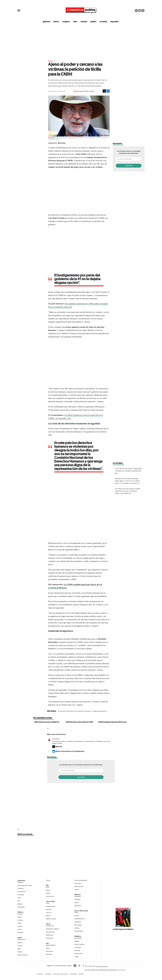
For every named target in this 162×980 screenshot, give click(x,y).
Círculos (20, 946)
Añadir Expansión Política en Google (85, 91)
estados (84, 22)
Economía (20, 889)
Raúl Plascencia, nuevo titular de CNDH (79, 722)
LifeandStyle (21, 907)
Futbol (76, 913)
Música (48, 916)
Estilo (48, 904)
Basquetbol (78, 922)
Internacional (21, 892)
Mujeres (20, 904)
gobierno (48, 22)
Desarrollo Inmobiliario (53, 929)
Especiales (78, 906)
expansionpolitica (77, 966)
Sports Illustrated (81, 911)
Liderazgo (77, 900)
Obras (19, 898)
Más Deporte (78, 925)
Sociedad (103, 22)
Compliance (50, 975)
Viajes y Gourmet (22, 955)
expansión (114, 22)
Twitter (136, 11)
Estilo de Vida (78, 954)
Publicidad (43, 975)
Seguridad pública (100, 711)
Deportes (49, 910)
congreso (67, 22)
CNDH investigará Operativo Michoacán (112, 722)
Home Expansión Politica (25, 886)
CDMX (76, 22)
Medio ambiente (51, 945)
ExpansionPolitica (81, 966)
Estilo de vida (50, 897)
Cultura (48, 881)
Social (48, 948)
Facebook (143, 11)
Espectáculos (21, 940)
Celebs (48, 894)
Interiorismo (49, 938)
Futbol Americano (80, 919)
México (51, 61)
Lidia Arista (56, 739)
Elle (47, 885)
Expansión (21, 881)
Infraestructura (50, 932)
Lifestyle (77, 928)
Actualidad (78, 897)
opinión (93, 22)
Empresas (20, 883)
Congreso (20, 920)
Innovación (78, 884)
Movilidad (49, 955)
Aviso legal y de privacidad (61, 975)
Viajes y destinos (80, 945)
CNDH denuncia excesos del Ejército (47, 722)
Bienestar (77, 951)
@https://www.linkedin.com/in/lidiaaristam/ (70, 752)
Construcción (50, 926)
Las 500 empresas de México (123, 929)
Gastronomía (78, 938)
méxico (58, 22)
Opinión (20, 930)
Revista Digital (79, 931)
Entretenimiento (51, 907)
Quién (20, 938)
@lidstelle (62, 143)
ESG (19, 901)
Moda (19, 949)
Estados (20, 927)
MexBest (78, 936)
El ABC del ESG (79, 887)
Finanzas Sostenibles (81, 881)
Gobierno (20, 914)
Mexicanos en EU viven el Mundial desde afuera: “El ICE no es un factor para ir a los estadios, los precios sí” (127, 481)
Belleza (20, 952)
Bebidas (77, 942)
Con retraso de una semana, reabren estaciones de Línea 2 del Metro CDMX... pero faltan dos (128, 491)
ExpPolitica (72, 966)
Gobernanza (49, 952)
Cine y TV (49, 913)
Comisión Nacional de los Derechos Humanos (75, 711)
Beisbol (77, 916)
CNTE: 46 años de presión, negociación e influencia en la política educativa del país (128, 471)
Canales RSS (72, 975)
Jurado (76, 957)
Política (20, 912)
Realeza (20, 943)
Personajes (78, 948)
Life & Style (50, 902)
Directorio (79, 975)
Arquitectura (50, 935)
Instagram (140, 11)
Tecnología (21, 895)
